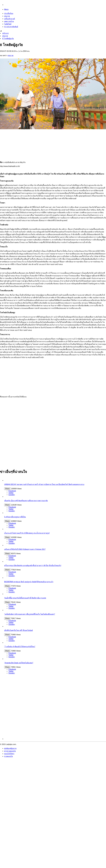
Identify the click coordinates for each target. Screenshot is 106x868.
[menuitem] (53, 33)
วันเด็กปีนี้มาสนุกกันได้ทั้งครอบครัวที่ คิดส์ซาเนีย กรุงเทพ (25, 598)
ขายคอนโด (8, 756)
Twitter (11, 493)
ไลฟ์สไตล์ (8, 24)
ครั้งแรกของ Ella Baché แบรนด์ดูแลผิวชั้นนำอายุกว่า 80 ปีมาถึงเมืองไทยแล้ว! (33, 566)
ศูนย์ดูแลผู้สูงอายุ (10, 748)
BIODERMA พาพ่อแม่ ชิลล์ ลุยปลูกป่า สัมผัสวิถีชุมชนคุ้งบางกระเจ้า (29, 582)
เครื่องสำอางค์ (10, 19)
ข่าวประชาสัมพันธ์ (11, 27)
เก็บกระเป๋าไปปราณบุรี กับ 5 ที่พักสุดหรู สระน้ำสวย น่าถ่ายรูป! (27, 533)
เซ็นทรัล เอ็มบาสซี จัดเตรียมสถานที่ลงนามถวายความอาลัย (26, 501)
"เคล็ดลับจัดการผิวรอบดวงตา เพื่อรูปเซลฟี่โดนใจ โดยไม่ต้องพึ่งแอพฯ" (30, 614)
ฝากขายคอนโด (10, 751)
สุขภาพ (7, 16)
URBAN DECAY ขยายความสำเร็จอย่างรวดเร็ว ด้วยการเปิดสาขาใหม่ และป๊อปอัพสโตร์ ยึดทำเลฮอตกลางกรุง (44, 484)
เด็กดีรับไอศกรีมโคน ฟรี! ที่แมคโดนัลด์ (18, 630)
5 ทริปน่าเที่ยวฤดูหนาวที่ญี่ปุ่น (15, 517)
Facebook (12, 491)
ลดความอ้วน (9, 21)
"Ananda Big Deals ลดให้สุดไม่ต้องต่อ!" (19, 663)
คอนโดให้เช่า (9, 754)
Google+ (12, 495)
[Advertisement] (53, 144)
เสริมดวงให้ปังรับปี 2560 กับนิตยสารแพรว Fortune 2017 (25, 549)
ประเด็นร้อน (9, 13)
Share (7, 489)
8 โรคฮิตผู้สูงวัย (8, 39)
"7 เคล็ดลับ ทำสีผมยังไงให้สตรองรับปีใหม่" (20, 647)
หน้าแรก (6, 33)
